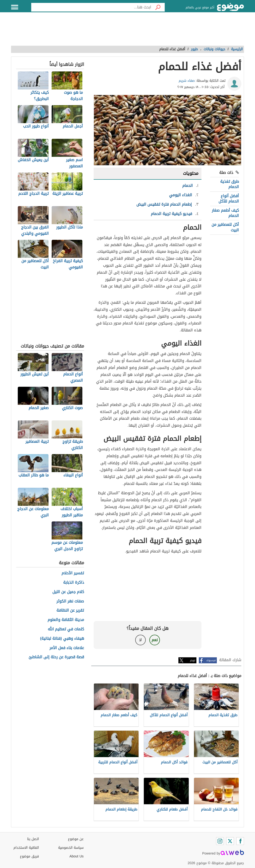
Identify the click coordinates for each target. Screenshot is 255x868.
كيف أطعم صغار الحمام (225, 213)
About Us (76, 856)
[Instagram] (220, 841)
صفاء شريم (187, 81)
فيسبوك (211, 660)
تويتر (193, 660)
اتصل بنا (33, 839)
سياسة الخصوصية (71, 848)
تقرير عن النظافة (70, 611)
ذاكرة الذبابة (74, 583)
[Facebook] (240, 841)
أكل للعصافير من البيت (225, 227)
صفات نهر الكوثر (70, 601)
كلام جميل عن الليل (68, 592)
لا (140, 640)
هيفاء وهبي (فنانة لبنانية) (62, 639)
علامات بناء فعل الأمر (67, 648)
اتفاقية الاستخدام (26, 848)
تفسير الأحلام (73, 573)
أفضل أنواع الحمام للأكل (229, 199)
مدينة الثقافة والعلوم (66, 620)
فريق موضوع (29, 856)
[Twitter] (230, 841)
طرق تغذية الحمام (230, 184)
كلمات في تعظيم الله (66, 629)
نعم (155, 640)
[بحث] (158, 7)
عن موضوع (76, 839)
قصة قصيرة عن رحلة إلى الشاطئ (56, 657)
